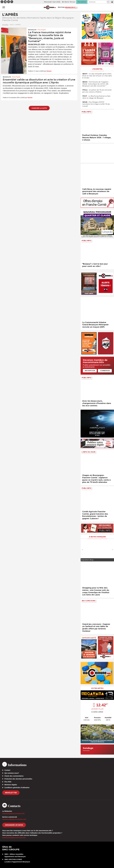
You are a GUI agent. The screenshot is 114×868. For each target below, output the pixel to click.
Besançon (32, 30)
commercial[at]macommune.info (14, 819)
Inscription (90, 371)
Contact (7, 770)
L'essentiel (97, 69)
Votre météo (97, 688)
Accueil (5, 25)
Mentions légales (11, 785)
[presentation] (82, 550)
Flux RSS (8, 782)
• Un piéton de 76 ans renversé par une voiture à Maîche (97, 91)
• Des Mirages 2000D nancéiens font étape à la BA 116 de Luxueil (96, 104)
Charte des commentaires (14, 776)
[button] (108, 2)
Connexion (105, 371)
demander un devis (14, 825)
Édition (61, 7)
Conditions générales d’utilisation (17, 788)
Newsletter (11, 793)
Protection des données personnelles (18, 779)
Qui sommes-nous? (12, 773)
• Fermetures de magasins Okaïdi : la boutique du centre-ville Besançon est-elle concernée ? (95, 84)
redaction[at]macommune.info (13, 814)
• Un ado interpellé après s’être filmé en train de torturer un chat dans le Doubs (97, 76)
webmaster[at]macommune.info (14, 838)
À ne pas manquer (97, 537)
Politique (42, 30)
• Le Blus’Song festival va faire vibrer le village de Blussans (96, 97)
